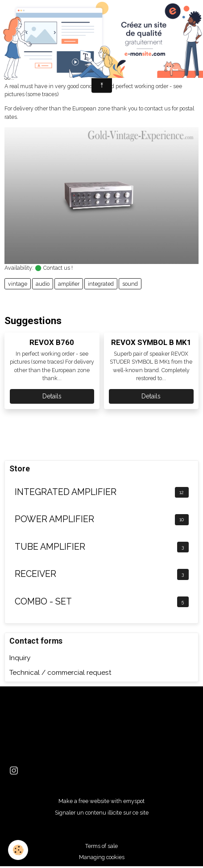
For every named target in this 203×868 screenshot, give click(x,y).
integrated (101, 284)
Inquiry (20, 658)
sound (130, 284)
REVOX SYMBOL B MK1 (151, 342)
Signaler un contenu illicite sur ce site (102, 813)
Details (52, 396)
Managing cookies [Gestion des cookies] (102, 857)
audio (43, 284)
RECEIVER (35, 574)
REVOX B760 (52, 342)
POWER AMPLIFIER (54, 519)
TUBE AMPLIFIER (50, 547)
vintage (18, 284)
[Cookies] (18, 850)
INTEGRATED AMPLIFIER (66, 492)
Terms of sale (101, 846)
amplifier (69, 284)
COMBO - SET (43, 602)
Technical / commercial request (60, 673)
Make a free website (84, 801)
